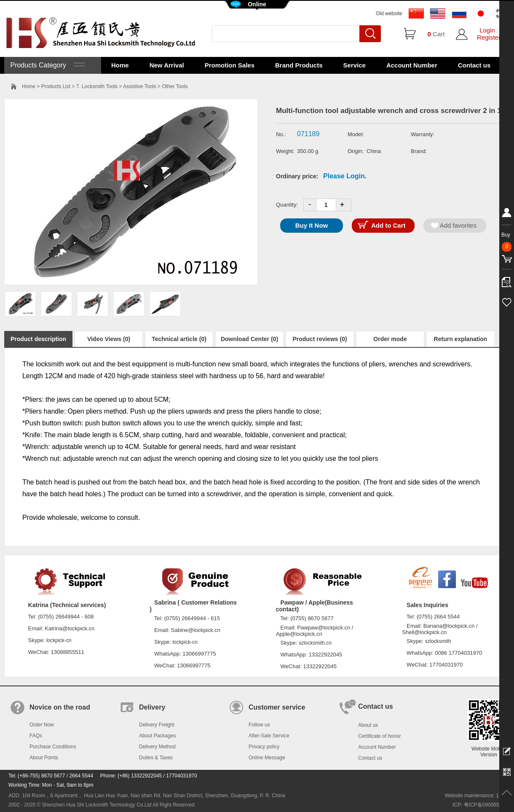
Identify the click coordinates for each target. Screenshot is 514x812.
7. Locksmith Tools (97, 86)
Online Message (267, 758)
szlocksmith (438, 641)
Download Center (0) (249, 339)
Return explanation (461, 339)
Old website (389, 13)
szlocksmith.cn (315, 643)
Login (487, 30)
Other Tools (175, 86)
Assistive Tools (139, 86)
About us (368, 725)
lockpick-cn (59, 640)
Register (489, 37)
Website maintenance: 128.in (477, 796)
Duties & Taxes (156, 758)
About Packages (157, 736)
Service (355, 65)
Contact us (474, 65)
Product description (38, 339)
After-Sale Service (269, 736)
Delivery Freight (157, 725)
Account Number (412, 65)
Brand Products (299, 65)
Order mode (390, 339)
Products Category (47, 65)
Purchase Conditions (53, 747)
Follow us (259, 725)
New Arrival (167, 65)
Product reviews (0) (320, 339)
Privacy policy (264, 747)
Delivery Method (157, 747)
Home (120, 65)
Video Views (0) (109, 339)
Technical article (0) (179, 339)
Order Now (42, 725)
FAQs (36, 736)
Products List (56, 86)
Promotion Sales (230, 65)
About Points (44, 758)
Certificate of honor (379, 736)
